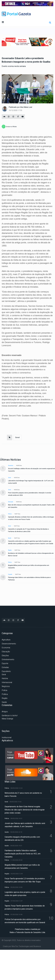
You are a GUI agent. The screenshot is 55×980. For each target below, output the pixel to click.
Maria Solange (7, 719)
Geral (17, 437)
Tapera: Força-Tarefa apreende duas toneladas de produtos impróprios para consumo (25, 907)
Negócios (6, 686)
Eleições (5, 656)
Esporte (10, 574)
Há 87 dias (17, 514)
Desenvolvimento (9, 644)
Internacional (7, 682)
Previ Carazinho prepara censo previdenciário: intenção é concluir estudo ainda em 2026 (30, 494)
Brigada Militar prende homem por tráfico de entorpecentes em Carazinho (29, 567)
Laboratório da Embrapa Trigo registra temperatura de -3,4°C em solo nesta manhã (31, 482)
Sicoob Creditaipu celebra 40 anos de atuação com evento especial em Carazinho (32, 470)
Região (10, 550)
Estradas (5, 667)
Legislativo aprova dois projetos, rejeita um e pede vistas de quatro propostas (25, 894)
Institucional (7, 738)
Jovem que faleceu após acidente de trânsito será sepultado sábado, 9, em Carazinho (25, 825)
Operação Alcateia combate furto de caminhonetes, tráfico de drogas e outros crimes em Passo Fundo (31, 518)
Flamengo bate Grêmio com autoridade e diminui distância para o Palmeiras (30, 579)
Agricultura (6, 640)
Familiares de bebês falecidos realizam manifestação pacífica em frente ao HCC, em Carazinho (23, 854)
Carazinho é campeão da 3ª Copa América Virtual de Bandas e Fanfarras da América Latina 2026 (28, 530)
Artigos (5, 712)
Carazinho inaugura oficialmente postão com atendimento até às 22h (22, 839)
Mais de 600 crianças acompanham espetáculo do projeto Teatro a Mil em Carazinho (31, 506)
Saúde (10, 538)
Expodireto (6, 671)
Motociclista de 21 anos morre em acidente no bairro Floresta (23, 795)
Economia (11, 466)
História (5, 678)
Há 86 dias (19, 466)
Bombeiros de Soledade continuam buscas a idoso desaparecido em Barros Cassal (31, 554)
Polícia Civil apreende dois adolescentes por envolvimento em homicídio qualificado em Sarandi (25, 921)
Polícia (10, 514)
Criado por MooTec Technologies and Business (22, 946)
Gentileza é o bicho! (10, 716)
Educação (11, 502)
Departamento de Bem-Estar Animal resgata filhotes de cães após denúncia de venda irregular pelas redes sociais (25, 810)
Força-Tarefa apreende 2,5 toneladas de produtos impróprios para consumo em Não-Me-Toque (25, 880)
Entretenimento (8, 660)
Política (5, 694)
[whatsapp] (9, 127)
